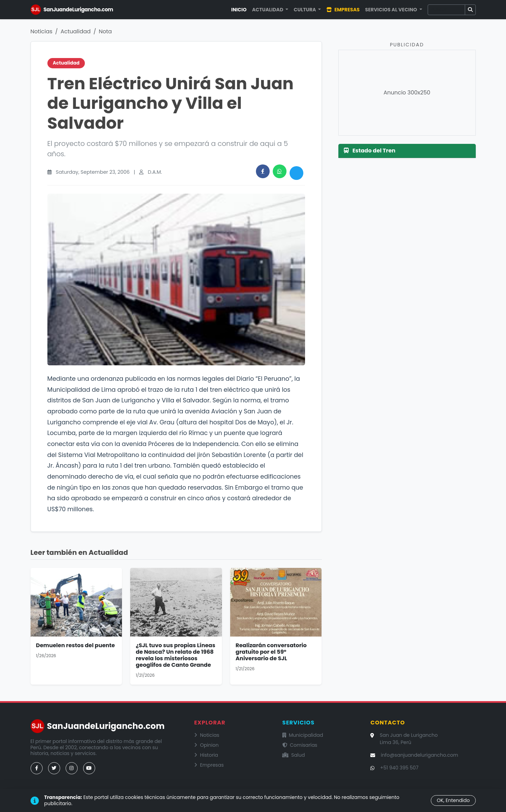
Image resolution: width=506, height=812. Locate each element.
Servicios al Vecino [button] (392, 10)
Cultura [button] (305, 10)
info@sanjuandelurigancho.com (419, 755)
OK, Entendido (453, 800)
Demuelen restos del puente (76, 645)
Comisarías (300, 745)
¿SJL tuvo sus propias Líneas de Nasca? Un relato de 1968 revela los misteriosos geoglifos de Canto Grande (176, 655)
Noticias (42, 31)
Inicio (239, 10)
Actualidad (76, 31)
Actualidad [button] (268, 10)
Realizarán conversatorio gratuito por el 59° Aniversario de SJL (271, 652)
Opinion (206, 745)
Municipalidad (303, 735)
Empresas (343, 10)
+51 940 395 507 (399, 768)
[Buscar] (446, 10)
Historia (206, 755)
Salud (294, 755)
